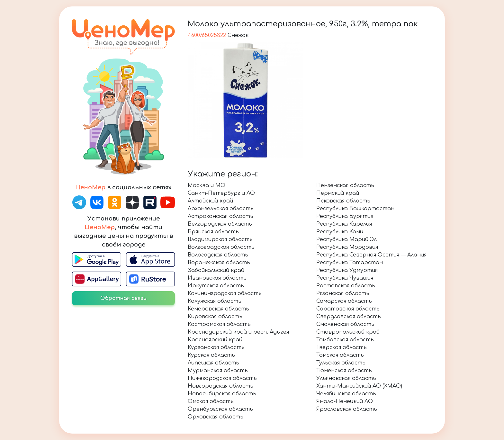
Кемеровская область (218, 309)
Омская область (211, 401)
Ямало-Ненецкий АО (345, 401)
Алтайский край (210, 201)
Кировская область (215, 317)
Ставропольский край (348, 332)
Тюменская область (344, 371)
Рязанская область (343, 293)
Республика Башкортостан (355, 209)
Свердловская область (349, 317)
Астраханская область (221, 216)
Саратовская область (348, 309)
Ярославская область (347, 409)
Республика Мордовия (347, 247)
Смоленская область (345, 324)
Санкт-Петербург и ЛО (221, 193)
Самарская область (344, 301)
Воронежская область (219, 263)
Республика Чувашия (345, 278)
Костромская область (219, 324)
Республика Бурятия (345, 216)
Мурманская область (218, 371)
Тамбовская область (345, 340)
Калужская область (215, 301)
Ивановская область (217, 278)
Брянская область (213, 232)
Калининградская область (225, 293)
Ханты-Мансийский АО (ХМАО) (359, 386)
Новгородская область (221, 386)
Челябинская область (346, 394)
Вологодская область (218, 255)
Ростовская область (346, 286)
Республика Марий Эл (346, 239)
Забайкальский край (216, 270)
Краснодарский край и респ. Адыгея (238, 332)
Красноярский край (215, 340)
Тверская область (342, 347)
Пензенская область (345, 185)
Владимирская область (220, 239)
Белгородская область (220, 224)
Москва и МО (207, 185)
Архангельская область (221, 209)
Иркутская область (216, 286)
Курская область (211, 355)
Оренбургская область (220, 409)
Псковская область (343, 201)
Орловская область (216, 417)
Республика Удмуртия (347, 270)
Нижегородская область (222, 378)
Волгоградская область (221, 247)
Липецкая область (213, 363)
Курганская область (216, 347)
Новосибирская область (222, 394)
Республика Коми (340, 232)
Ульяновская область (346, 378)
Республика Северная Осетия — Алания (371, 255)
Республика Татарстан (350, 263)
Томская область (340, 355)
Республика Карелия (344, 224)
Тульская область (341, 363)
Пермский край (338, 193)
